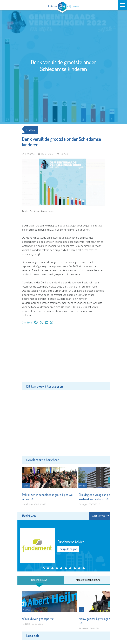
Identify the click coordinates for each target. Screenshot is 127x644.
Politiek (31, 130)
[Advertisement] (64, 356)
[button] (44, 568)
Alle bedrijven (101, 516)
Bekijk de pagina (68, 549)
